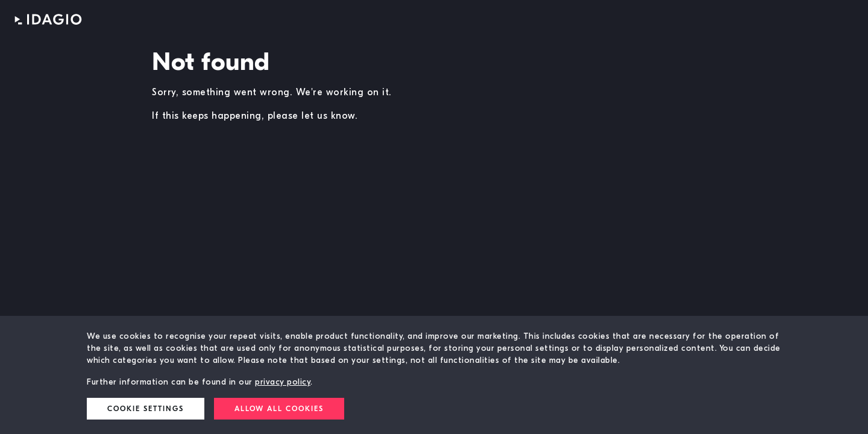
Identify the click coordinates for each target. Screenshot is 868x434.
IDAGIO (48, 19)
